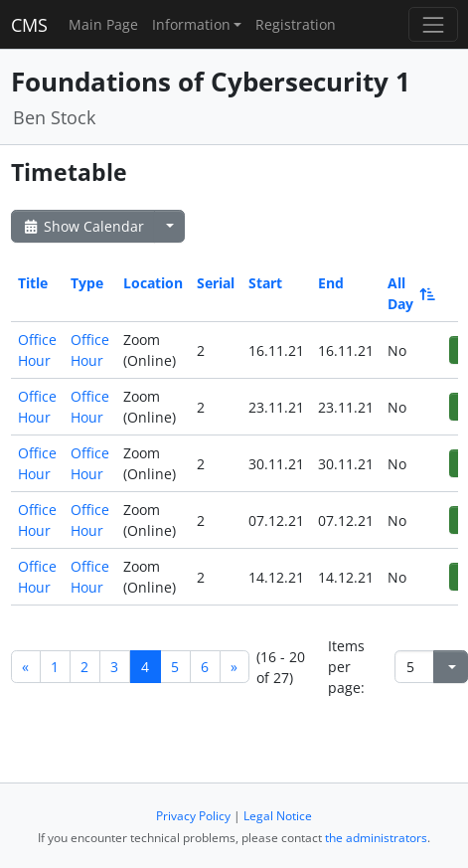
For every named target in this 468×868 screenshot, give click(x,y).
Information (191, 24)
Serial (216, 283)
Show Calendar (83, 226)
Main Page (103, 24)
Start (265, 283)
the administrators (376, 838)
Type (87, 283)
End (331, 283)
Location (153, 283)
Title (33, 283)
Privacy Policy (193, 816)
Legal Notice (278, 816)
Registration (296, 24)
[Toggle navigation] (433, 24)
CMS (29, 25)
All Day (410, 293)
